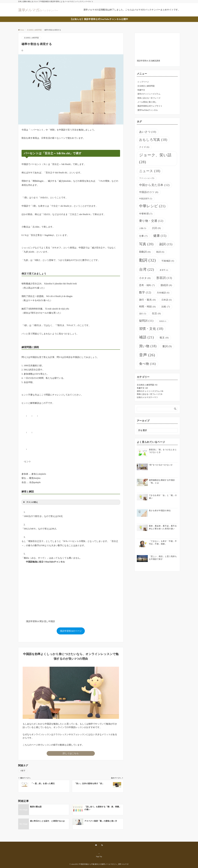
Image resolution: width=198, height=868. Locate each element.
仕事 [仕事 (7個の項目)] (143, 236)
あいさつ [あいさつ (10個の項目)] (148, 132)
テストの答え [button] (30, 502)
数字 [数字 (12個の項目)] (145, 292)
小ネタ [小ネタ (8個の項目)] (145, 278)
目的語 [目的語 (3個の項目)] (163, 321)
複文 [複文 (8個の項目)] (164, 338)
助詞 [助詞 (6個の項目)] (160, 252)
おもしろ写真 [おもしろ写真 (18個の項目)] (153, 140)
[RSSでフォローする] (102, 845)
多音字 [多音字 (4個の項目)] (164, 270)
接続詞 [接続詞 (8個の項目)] (166, 285)
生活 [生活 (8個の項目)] (156, 313)
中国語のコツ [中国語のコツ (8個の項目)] (149, 192)
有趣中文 (141, 90)
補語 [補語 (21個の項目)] (147, 337)
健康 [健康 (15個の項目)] (160, 236)
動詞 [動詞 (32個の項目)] (148, 260)
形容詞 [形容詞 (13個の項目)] (164, 278)
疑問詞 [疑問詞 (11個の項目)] (146, 321)
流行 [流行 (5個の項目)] (143, 314)
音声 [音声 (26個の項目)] (147, 355)
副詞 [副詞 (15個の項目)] (166, 244)
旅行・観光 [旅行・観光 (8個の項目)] (148, 300)
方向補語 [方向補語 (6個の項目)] (163, 293)
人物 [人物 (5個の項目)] (143, 228)
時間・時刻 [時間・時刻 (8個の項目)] (148, 307)
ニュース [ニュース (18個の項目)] (150, 171)
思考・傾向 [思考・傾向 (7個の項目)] (147, 285)
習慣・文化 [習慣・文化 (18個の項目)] (151, 329)
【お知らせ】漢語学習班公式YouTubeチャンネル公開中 (99, 19)
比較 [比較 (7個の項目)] (166, 307)
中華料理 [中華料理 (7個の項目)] (146, 214)
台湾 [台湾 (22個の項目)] (147, 269)
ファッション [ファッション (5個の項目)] (147, 178)
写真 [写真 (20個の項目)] (146, 244)
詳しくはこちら (71, 753)
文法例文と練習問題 (31, 38)
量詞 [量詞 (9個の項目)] (167, 346)
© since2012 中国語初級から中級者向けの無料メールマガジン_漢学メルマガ (99, 864)
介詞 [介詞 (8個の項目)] (156, 228)
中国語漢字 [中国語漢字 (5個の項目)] (146, 199)
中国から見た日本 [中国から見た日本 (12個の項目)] (154, 185)
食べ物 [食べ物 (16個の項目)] (148, 364)
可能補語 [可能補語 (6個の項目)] (168, 261)
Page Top (99, 855)
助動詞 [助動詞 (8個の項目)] (145, 252)
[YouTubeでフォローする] (96, 845)
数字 (23, 771)
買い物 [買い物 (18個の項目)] (148, 346)
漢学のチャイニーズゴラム (149, 94)
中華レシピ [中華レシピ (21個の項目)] (152, 206)
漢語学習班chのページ (71, 631)
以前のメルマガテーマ (147, 397)
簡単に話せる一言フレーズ (149, 98)
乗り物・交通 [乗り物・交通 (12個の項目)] (151, 221)
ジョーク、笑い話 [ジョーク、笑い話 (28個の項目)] (155, 159)
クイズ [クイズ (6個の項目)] (144, 147)
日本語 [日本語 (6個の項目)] (167, 300)
